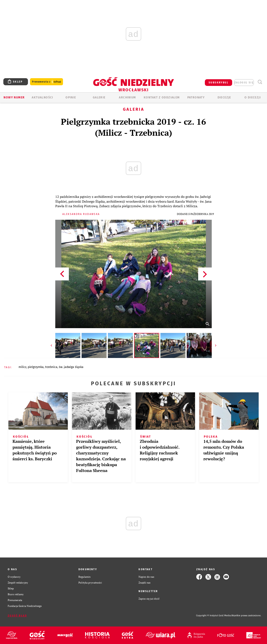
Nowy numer (14, 97)
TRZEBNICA (51, 367)
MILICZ (22, 367)
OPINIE (71, 97)
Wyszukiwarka (260, 82)
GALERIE (99, 97)
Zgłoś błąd (17, 616)
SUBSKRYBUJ (218, 83)
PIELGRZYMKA (36, 367)
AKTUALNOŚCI (42, 97)
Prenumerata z (47, 82)
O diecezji (253, 97)
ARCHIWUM (127, 97)
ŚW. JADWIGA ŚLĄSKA (71, 367)
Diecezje (224, 97)
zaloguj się (244, 83)
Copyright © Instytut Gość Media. (214, 616)
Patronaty (196, 97)
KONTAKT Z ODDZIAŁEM (162, 97)
